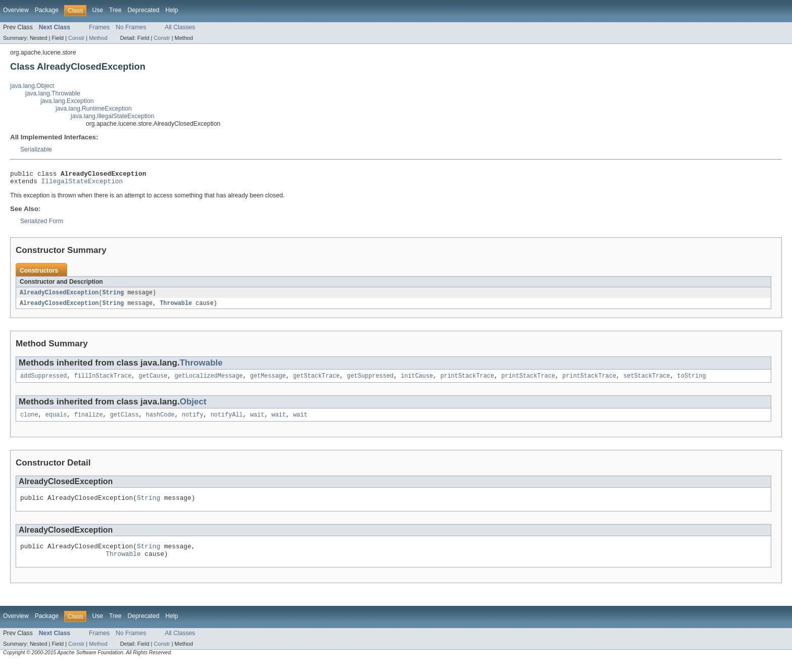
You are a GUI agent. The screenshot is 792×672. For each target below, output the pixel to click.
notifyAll (227, 421)
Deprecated (144, 10)
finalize (89, 421)
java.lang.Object (32, 86)
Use (97, 10)
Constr (76, 38)
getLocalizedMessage (209, 381)
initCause (417, 381)
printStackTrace (467, 381)
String (113, 296)
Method (98, 38)
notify (193, 421)
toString (692, 381)
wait (257, 421)
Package (47, 10)
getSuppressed (370, 381)
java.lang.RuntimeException (94, 109)
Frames (99, 27)
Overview (16, 10)
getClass (125, 421)
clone (29, 421)
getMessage (268, 381)
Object (193, 407)
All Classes (180, 27)
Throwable (176, 307)
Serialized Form (42, 224)
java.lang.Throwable (53, 93)
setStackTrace (647, 381)
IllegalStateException (82, 184)
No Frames (131, 27)
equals (56, 421)
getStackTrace (316, 381)
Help (171, 10)
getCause (153, 381)
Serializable (36, 149)
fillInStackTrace (103, 381)
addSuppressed (43, 381)
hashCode (160, 421)
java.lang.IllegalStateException (113, 116)
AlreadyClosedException (59, 296)
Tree (115, 10)
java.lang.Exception (67, 101)
